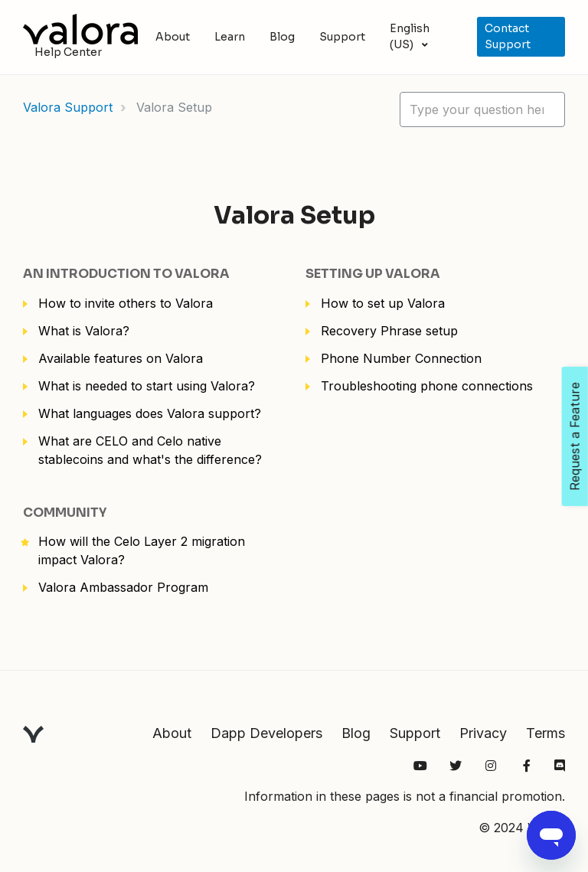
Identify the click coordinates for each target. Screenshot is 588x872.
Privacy (483, 733)
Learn (230, 37)
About (173, 37)
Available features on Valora (121, 358)
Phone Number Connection (401, 358)
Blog (282, 37)
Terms (546, 733)
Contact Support (508, 36)
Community (65, 513)
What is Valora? (84, 331)
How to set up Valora (383, 303)
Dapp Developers (266, 733)
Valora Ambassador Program (123, 587)
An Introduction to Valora (126, 274)
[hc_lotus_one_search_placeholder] (482, 109)
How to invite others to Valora (126, 303)
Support (342, 37)
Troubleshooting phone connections (427, 386)
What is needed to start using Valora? (147, 386)
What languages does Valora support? (150, 413)
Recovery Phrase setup (389, 331)
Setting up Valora (373, 274)
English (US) (410, 36)
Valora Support (68, 107)
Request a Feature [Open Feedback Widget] (575, 436)
